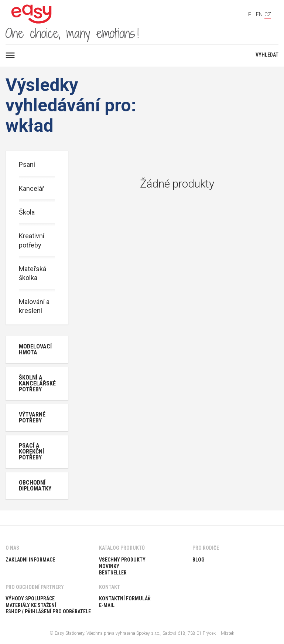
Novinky (109, 566)
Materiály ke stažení (31, 605)
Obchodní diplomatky (35, 485)
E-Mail (107, 605)
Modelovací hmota (35, 349)
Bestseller (113, 573)
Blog (199, 560)
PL (251, 14)
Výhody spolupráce (30, 599)
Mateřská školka (32, 273)
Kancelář (32, 188)
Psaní (27, 164)
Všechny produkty (122, 560)
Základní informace (30, 560)
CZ (268, 14)
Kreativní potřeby (32, 240)
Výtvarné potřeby (32, 417)
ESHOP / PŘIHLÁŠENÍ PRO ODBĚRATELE (48, 611)
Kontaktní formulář (125, 599)
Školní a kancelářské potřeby (37, 383)
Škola (27, 212)
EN (259, 14)
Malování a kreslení (34, 306)
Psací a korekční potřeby (31, 451)
